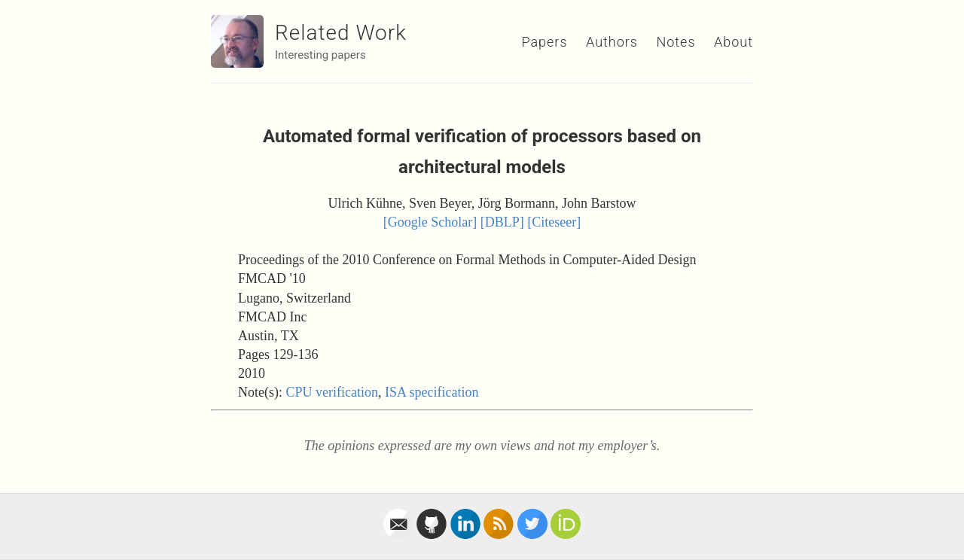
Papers (544, 42)
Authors (612, 42)
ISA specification (432, 392)
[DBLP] (502, 222)
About (734, 42)
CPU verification (331, 392)
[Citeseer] (554, 222)
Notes (676, 42)
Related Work (341, 33)
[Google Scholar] (430, 222)
